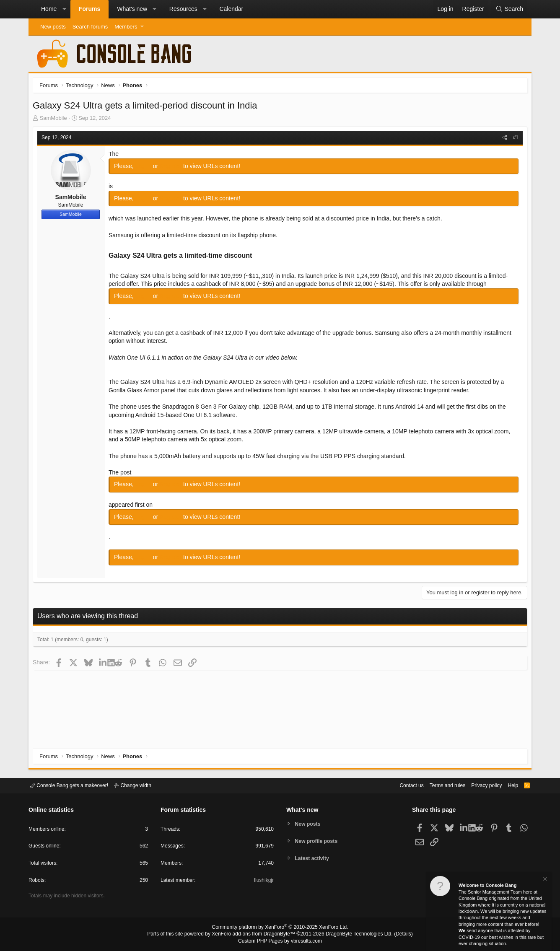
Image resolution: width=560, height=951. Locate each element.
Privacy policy (479, 785)
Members (126, 27)
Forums (89, 9)
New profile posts (318, 841)
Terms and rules (437, 785)
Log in (146, 168)
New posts (53, 27)
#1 (514, 140)
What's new (132, 9)
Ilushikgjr (263, 882)
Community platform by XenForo (280, 928)
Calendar (231, 9)
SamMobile (56, 120)
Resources (183, 9)
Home (49, 9)
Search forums (90, 27)
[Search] (509, 9)
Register (174, 168)
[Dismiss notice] (544, 880)
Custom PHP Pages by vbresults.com (280, 941)
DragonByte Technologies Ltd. (353, 935)
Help (508, 785)
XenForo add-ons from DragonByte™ (256, 935)
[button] (64, 9)
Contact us (399, 785)
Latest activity (314, 859)
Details (393, 935)
